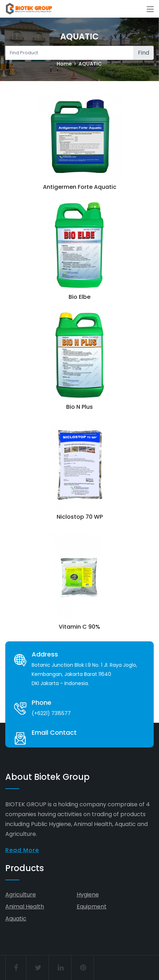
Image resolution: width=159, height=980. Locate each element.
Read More (22, 850)
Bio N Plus (79, 407)
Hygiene (88, 895)
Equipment (92, 907)
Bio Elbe (79, 297)
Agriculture (21, 895)
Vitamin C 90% (79, 627)
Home (64, 64)
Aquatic (16, 919)
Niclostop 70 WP (80, 517)
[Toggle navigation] (150, 10)
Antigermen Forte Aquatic (80, 187)
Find (144, 53)
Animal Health (25, 907)
